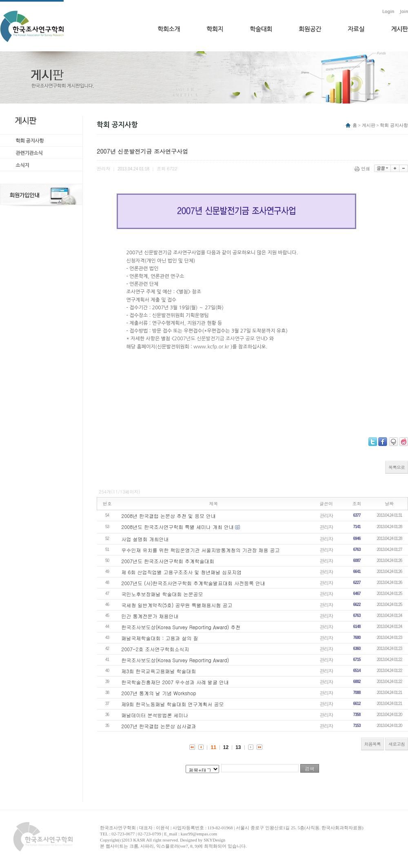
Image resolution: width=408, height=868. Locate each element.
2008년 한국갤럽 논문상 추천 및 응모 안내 (169, 516)
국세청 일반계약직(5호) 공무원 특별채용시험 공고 (177, 605)
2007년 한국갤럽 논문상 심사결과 (159, 726)
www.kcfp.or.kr (212, 347)
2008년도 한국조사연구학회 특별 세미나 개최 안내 (178, 527)
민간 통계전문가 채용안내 (150, 616)
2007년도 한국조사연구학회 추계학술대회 (168, 561)
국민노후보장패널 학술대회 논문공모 (162, 594)
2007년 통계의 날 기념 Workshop (159, 693)
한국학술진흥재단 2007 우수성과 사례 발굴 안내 (175, 682)
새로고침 (397, 744)
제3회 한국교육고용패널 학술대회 (159, 671)
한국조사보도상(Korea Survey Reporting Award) (175, 660)
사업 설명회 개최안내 (145, 539)
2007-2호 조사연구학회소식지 (155, 649)
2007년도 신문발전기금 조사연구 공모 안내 (220, 339)
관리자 (326, 515)
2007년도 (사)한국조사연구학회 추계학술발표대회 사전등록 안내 (194, 583)
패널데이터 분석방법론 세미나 (155, 715)
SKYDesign (214, 840)
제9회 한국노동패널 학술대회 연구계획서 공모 (173, 704)
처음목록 (373, 744)
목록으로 (397, 467)
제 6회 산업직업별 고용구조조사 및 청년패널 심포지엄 (182, 572)
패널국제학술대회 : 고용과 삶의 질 (160, 638)
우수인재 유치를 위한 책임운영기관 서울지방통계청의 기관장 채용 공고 (201, 550)
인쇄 (363, 169)
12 (226, 747)
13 (238, 747)
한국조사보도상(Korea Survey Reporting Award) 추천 (181, 627)
